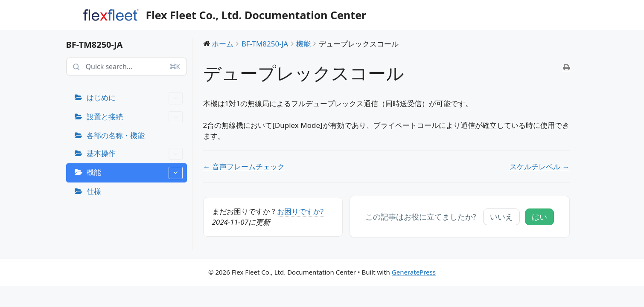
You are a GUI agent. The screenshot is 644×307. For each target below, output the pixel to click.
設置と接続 (135, 117)
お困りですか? (300, 211)
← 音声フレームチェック (244, 167)
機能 (135, 173)
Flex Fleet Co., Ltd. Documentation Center (256, 15)
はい (539, 217)
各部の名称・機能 (116, 135)
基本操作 (135, 154)
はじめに (135, 98)
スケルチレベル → (539, 167)
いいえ (501, 217)
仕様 (94, 191)
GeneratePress (414, 272)
